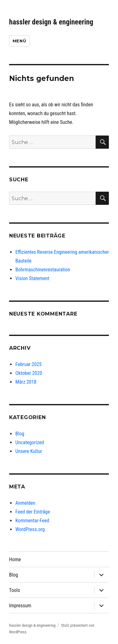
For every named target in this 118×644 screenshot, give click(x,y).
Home (15, 559)
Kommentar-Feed (32, 521)
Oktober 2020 (29, 373)
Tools (15, 590)
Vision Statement (32, 278)
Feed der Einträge (33, 512)
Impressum (20, 606)
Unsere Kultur (29, 451)
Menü (19, 41)
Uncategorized (30, 442)
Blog (20, 434)
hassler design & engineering (51, 22)
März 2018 (26, 382)
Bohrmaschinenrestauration (43, 270)
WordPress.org (30, 529)
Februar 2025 (28, 364)
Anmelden (25, 503)
